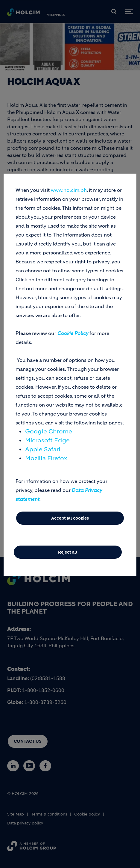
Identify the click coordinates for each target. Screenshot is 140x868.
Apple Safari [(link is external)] (43, 449)
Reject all (68, 552)
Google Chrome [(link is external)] (49, 431)
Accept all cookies (70, 518)
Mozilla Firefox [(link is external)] (46, 458)
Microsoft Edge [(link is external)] (47, 440)
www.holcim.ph (69, 190)
